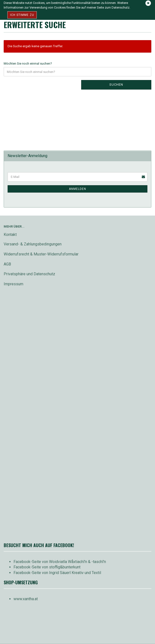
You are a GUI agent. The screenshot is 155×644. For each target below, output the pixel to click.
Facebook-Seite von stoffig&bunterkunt (47, 567)
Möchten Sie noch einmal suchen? (28, 63)
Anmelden (77, 189)
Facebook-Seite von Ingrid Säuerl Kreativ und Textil (57, 573)
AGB (7, 264)
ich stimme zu (22, 15)
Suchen (116, 85)
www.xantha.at (26, 599)
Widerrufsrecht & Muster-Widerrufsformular (41, 254)
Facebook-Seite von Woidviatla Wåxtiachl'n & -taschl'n (60, 562)
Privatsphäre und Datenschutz (29, 274)
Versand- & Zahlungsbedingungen (33, 244)
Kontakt (10, 235)
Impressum (13, 284)
